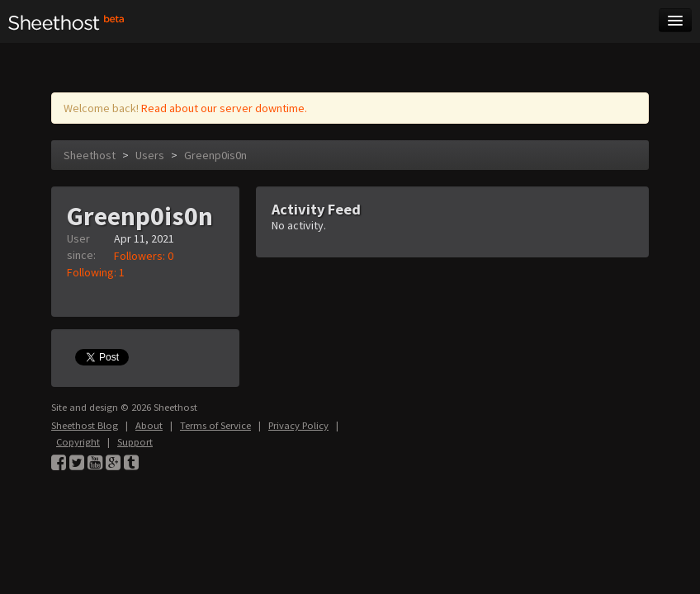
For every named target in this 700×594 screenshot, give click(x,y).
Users (150, 155)
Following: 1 (96, 272)
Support (135, 442)
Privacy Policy (298, 425)
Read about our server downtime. (224, 108)
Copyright (78, 442)
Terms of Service (215, 425)
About (149, 425)
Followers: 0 (144, 256)
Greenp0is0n (215, 155)
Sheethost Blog (85, 425)
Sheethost (90, 155)
